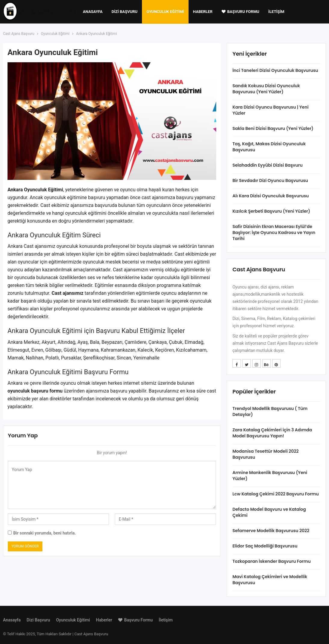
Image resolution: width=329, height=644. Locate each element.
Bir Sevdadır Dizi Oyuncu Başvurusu (270, 180)
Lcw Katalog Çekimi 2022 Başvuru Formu (276, 494)
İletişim (276, 12)
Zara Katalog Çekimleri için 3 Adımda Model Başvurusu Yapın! (272, 433)
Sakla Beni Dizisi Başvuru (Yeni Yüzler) (273, 128)
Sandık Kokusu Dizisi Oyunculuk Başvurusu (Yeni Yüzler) (266, 89)
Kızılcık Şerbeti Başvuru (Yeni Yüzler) (271, 211)
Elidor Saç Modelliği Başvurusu (265, 546)
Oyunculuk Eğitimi (165, 12)
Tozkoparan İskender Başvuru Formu (272, 561)
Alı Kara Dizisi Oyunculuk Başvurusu (271, 196)
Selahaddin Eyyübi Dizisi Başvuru (268, 165)
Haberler (203, 12)
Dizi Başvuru (125, 12)
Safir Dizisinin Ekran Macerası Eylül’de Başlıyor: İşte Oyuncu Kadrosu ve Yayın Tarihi (274, 233)
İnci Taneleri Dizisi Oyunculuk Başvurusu (275, 70)
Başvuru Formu (241, 12)
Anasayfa (93, 12)
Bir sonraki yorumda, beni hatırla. (45, 533)
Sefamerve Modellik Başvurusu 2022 (271, 531)
